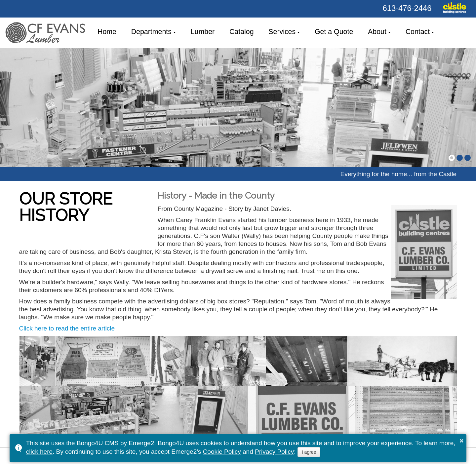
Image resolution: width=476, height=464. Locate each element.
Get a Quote (334, 32)
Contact (418, 32)
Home (107, 32)
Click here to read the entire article (67, 328)
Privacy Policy (274, 452)
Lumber (203, 32)
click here (39, 452)
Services (282, 32)
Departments (151, 32)
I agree (309, 452)
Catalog (242, 32)
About (377, 32)
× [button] (462, 441)
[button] (452, 158)
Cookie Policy (222, 452)
